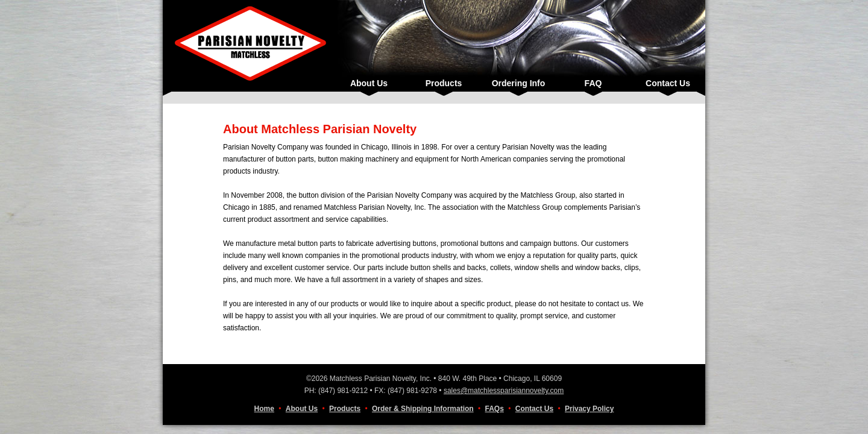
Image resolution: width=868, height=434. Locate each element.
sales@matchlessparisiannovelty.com (504, 391)
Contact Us (668, 83)
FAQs (495, 409)
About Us (369, 83)
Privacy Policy (589, 409)
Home (264, 409)
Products (444, 83)
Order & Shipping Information (423, 409)
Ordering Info (519, 83)
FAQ (593, 83)
